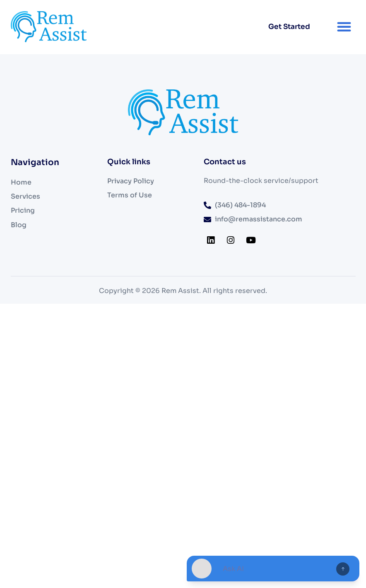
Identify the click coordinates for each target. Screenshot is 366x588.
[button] (344, 26)
